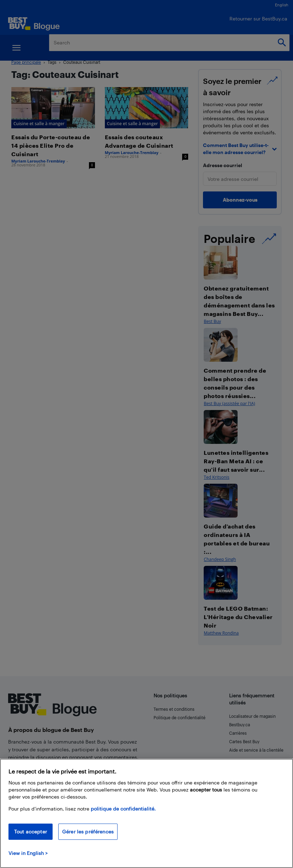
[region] (146, 813)
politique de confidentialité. (123, 809)
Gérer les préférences (88, 832)
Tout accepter (31, 832)
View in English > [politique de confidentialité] (28, 853)
